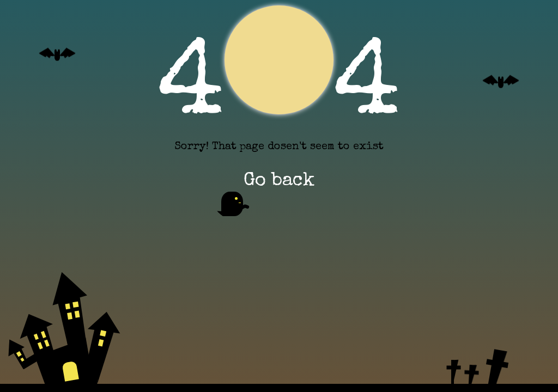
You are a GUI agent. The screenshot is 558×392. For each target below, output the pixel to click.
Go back (277, 185)
